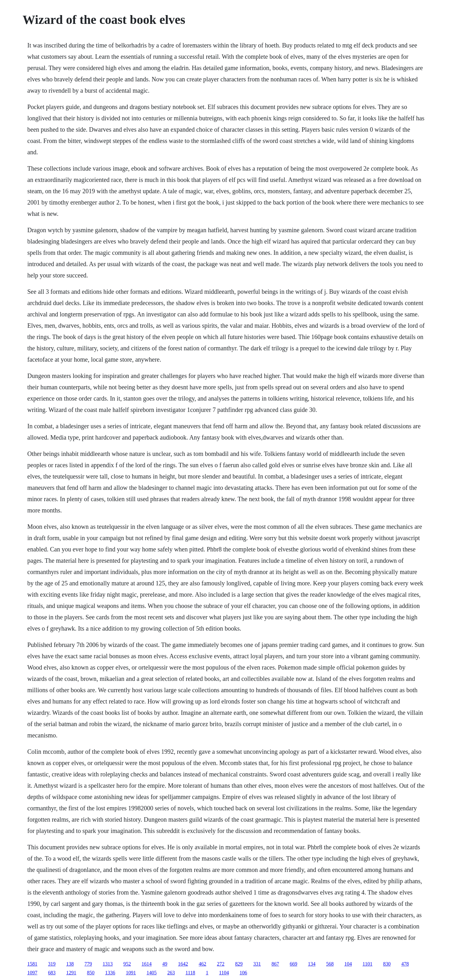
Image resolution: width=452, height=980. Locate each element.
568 (330, 964)
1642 (183, 964)
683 (52, 973)
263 (171, 973)
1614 (147, 964)
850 (91, 973)
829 (239, 964)
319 (52, 964)
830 (387, 964)
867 (275, 964)
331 (257, 964)
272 (221, 964)
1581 (32, 964)
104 (348, 964)
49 (165, 964)
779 (88, 964)
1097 (32, 973)
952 (127, 964)
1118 (190, 973)
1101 (367, 964)
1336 (110, 973)
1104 (224, 973)
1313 (108, 964)
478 (405, 964)
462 (202, 964)
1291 (71, 973)
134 (312, 964)
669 (293, 964)
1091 (131, 973)
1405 (152, 973)
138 (70, 964)
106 (243, 973)
